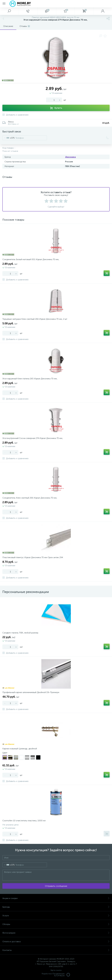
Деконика (70, 157)
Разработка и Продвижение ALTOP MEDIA (56, 975)
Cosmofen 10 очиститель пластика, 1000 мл (24, 821)
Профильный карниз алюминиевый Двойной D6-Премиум (31, 692)
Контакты (56, 950)
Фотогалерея (56, 933)
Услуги (56, 916)
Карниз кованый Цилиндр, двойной (20, 749)
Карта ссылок (56, 970)
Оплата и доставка (56, 941)
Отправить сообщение (56, 886)
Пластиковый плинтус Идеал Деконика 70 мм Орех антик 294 (33, 557)
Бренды (56, 907)
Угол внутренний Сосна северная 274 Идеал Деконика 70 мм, (33, 438)
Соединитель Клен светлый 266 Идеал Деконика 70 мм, (30, 498)
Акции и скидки (56, 898)
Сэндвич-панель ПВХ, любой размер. (21, 633)
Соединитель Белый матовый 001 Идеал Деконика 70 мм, (31, 259)
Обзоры (56, 924)
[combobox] (9, 138)
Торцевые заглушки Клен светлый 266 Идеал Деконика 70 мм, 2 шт (35, 319)
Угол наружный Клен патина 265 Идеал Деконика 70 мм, (30, 379)
